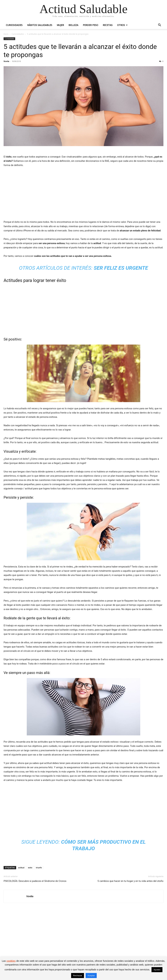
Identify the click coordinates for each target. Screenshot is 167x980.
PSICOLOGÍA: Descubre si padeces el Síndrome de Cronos (35, 881)
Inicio (6, 34)
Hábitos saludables (40, 25)
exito (30, 868)
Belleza (73, 25)
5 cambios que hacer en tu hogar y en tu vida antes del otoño (130, 881)
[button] (159, 25)
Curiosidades (14, 25)
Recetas (108, 25)
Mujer (60, 25)
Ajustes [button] (157, 970)
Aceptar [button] (91, 976)
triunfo (39, 868)
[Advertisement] (83, 194)
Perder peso (91, 25)
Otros (121, 25)
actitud (21, 868)
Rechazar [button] (78, 976)
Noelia (6, 61)
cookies (11, 961)
